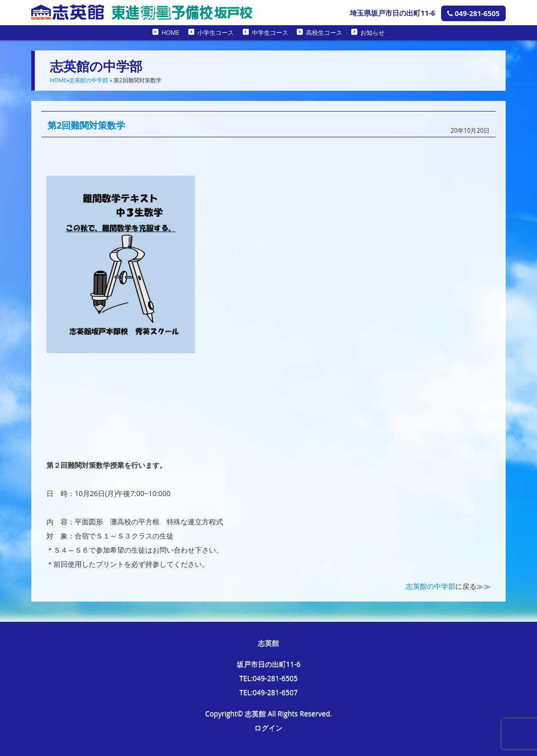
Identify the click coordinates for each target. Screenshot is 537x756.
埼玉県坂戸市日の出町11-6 (392, 13)
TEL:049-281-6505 (268, 678)
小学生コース (216, 33)
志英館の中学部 (89, 80)
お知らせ (372, 33)
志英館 (268, 643)
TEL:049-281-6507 (268, 692)
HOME (171, 33)
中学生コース (270, 33)
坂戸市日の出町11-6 (269, 664)
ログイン (268, 727)
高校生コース (324, 33)
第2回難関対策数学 (86, 125)
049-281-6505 (473, 13)
